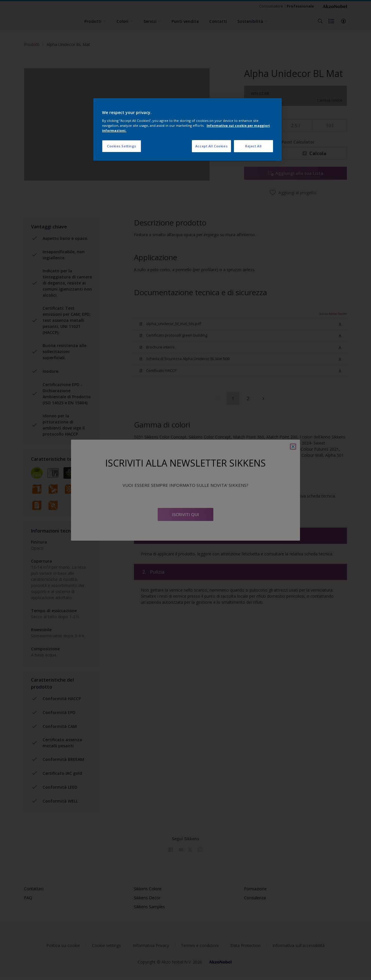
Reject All (253, 146)
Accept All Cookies (211, 146)
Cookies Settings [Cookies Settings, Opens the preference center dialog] (122, 146)
